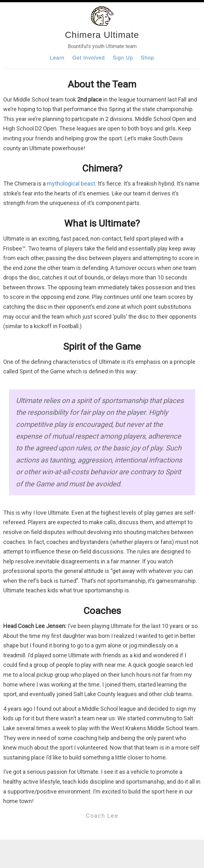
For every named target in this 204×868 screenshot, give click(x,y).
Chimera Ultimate (102, 35)
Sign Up (123, 58)
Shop (147, 58)
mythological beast (71, 183)
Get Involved (89, 58)
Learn (57, 58)
